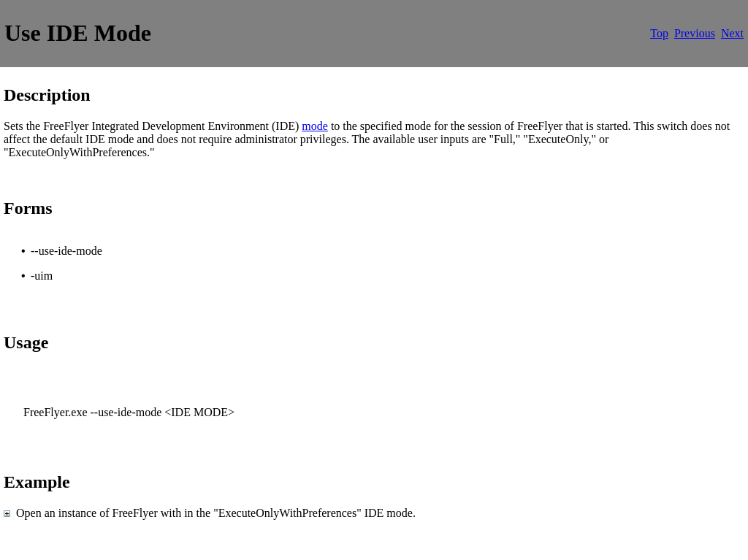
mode (315, 126)
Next (732, 33)
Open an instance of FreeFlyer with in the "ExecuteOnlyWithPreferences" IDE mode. (213, 513)
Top (659, 33)
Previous (695, 33)
